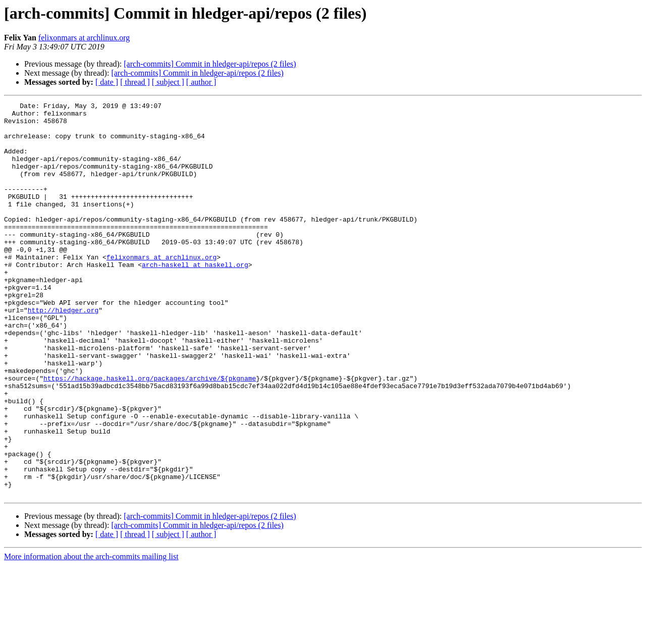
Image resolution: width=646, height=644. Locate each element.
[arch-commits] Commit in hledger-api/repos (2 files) (210, 64)
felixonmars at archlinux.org (84, 38)
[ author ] (201, 82)
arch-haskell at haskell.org (195, 298)
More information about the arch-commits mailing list (91, 635)
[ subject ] (168, 82)
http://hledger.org (63, 352)
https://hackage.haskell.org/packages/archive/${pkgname (150, 434)
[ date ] (107, 82)
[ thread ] (135, 82)
